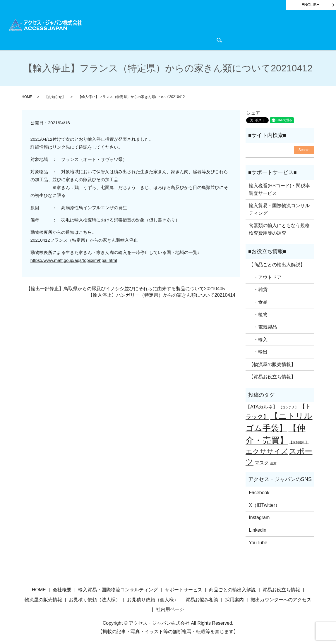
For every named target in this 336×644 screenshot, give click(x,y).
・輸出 (258, 351)
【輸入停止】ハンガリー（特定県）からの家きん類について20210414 (162, 294)
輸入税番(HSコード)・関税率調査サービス (279, 189)
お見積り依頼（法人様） (95, 599)
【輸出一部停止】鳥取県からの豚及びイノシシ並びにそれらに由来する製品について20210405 (125, 288)
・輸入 (258, 338)
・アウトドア (265, 276)
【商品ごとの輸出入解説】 (277, 264)
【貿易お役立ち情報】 (272, 376)
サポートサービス (178, 30)
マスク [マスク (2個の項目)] (262, 462)
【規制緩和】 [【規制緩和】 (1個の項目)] (299, 441)
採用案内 (234, 599)
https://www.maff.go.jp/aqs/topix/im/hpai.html (74, 259)
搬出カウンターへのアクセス (281, 599)
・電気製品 (263, 326)
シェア (253, 112)
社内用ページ (170, 608)
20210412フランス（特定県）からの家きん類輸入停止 (84, 239)
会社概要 (99, 39)
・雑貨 (258, 289)
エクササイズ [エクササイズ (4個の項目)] (267, 451)
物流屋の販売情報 (43, 599)
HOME (97, 30)
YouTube (258, 541)
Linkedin (258, 529)
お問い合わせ (127, 39)
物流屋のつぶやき (284, 30)
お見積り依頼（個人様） (153, 599)
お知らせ (252, 30)
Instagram (259, 517)
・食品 (258, 301)
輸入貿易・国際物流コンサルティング (279, 208)
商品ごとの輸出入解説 (132, 30)
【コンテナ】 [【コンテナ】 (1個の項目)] (289, 406)
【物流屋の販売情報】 (272, 364)
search (150, 40)
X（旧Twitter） (264, 504)
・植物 (258, 314)
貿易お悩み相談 (202, 599)
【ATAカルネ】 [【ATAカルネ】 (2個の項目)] (262, 406)
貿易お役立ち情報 (220, 30)
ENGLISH (310, 5)
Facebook (259, 492)
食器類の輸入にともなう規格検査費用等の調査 (279, 228)
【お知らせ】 (55, 96)
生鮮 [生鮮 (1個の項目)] (273, 462)
